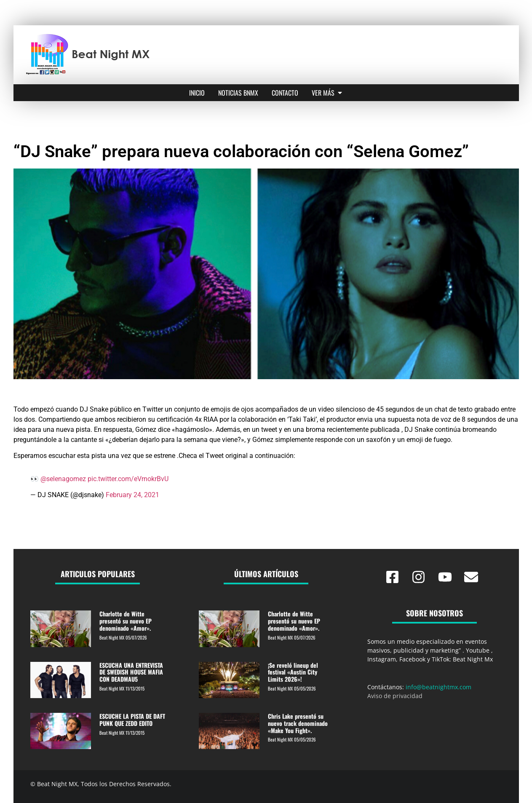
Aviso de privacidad (395, 696)
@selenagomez (63, 479)
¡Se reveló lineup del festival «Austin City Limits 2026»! (293, 672)
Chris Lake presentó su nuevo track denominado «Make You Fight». (298, 723)
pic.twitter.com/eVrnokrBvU (128, 479)
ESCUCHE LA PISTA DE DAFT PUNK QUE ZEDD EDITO (132, 720)
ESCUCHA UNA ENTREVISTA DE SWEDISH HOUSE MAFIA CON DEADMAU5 (131, 672)
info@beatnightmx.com (438, 687)
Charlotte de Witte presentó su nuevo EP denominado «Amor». (126, 621)
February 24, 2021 (132, 495)
